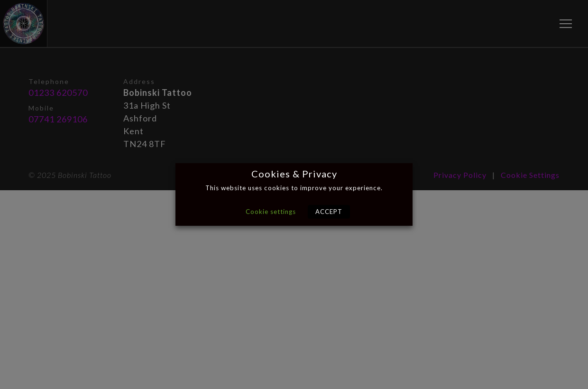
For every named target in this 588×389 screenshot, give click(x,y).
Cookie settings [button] (271, 212)
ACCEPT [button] (329, 212)
